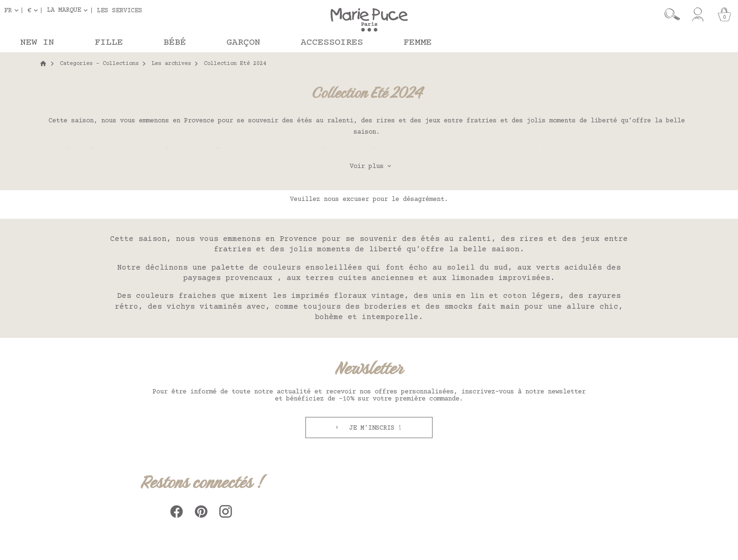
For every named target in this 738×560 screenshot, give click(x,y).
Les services (120, 10)
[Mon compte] (698, 15)
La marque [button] (64, 10)
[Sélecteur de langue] (13, 10)
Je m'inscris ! (374, 428)
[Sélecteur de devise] (34, 10)
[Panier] (724, 15)
